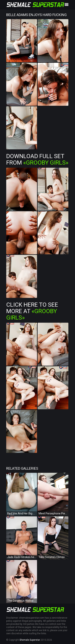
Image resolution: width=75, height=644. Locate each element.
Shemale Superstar (30, 640)
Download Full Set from (37, 159)
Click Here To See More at (32, 311)
